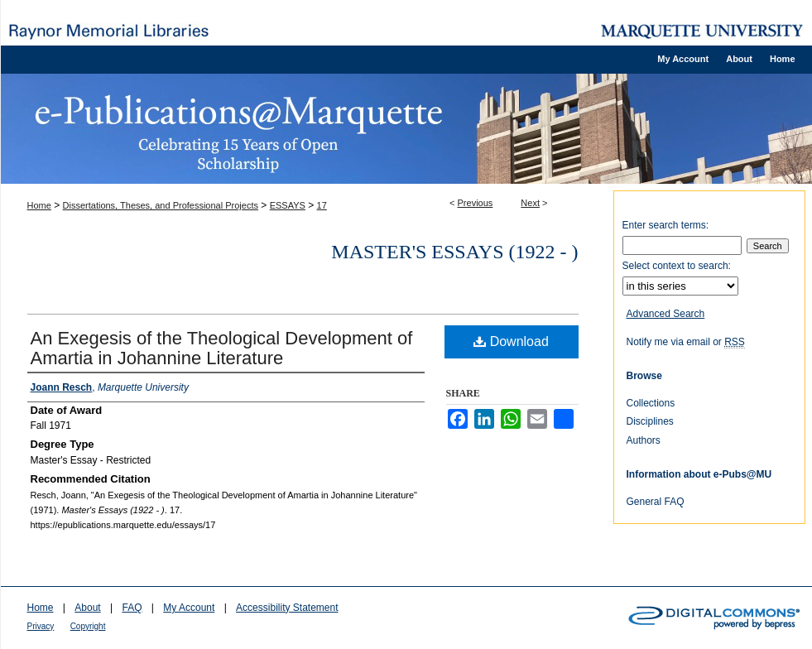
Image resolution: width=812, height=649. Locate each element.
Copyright (88, 626)
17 (322, 205)
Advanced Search (666, 314)
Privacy (41, 626)
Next (530, 203)
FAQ (132, 608)
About (87, 608)
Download (511, 341)
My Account (189, 608)
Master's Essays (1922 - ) (454, 252)
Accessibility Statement (287, 608)
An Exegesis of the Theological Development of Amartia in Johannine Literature (222, 348)
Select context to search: (677, 266)
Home (39, 205)
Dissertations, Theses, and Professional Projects (161, 205)
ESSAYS (288, 205)
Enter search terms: (666, 225)
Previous (476, 203)
